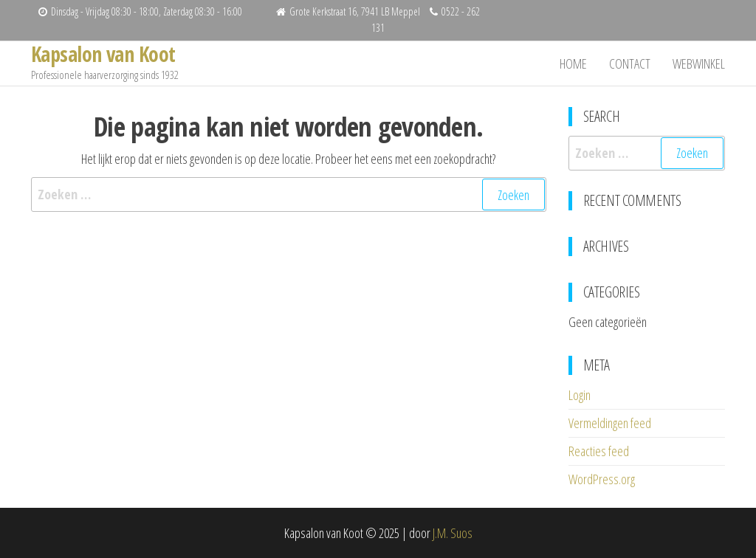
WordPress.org (602, 479)
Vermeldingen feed (610, 423)
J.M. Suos (453, 533)
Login (580, 395)
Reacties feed (599, 451)
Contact (630, 63)
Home (573, 63)
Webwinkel (699, 63)
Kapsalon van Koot (103, 54)
